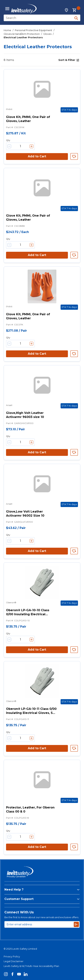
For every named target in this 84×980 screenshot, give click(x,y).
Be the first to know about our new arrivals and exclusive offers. (42, 917)
